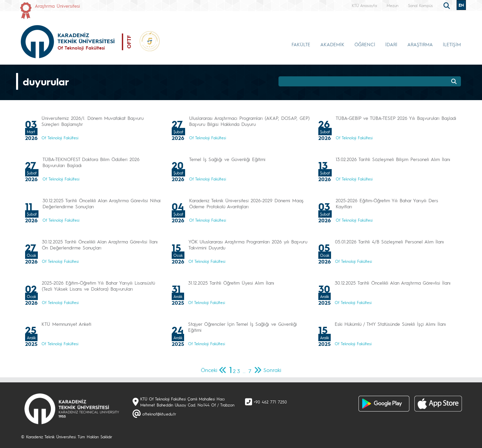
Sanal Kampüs (420, 5)
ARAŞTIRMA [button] (420, 44)
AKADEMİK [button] (332, 44)
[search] (448, 5)
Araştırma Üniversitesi (57, 6)
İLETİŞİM (452, 44)
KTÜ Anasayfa (364, 5)
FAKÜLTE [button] (301, 44)
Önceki (209, 370)
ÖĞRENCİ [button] (365, 44)
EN (461, 5)
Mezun (392, 5)
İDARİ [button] (391, 44)
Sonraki (272, 370)
